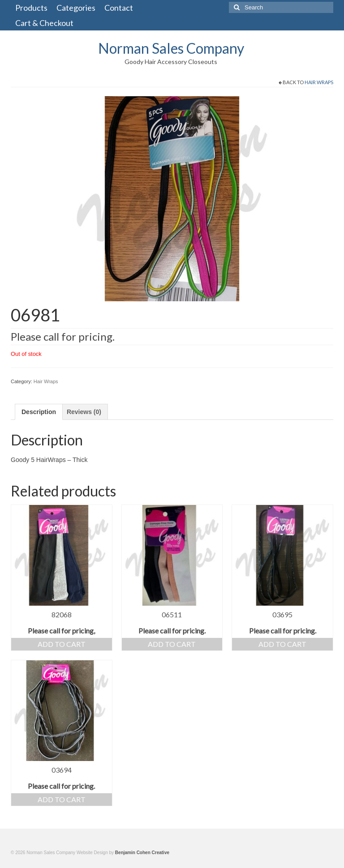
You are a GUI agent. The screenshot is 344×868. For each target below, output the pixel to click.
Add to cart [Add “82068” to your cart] (62, 644)
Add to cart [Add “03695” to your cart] (282, 644)
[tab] (39, 412)
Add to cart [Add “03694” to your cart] (62, 799)
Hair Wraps (319, 82)
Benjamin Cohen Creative (142, 853)
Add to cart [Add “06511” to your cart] (172, 644)
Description (39, 412)
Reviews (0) (84, 412)
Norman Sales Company (171, 48)
